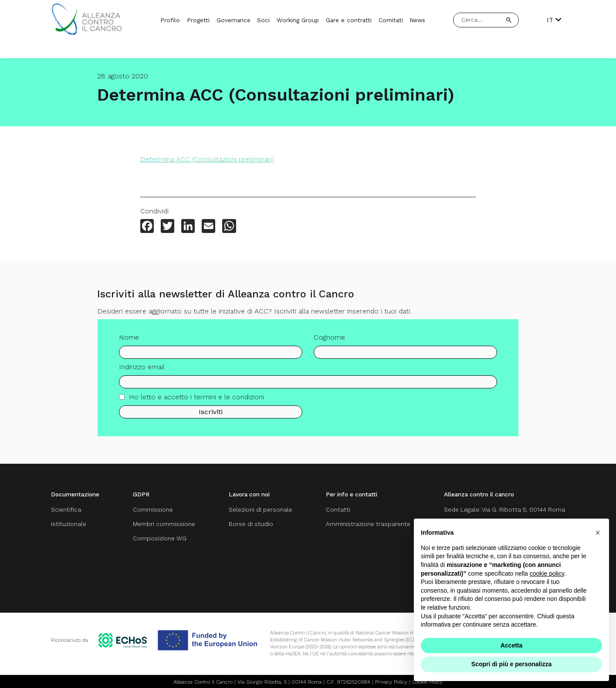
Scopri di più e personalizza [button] (511, 664)
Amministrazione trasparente (368, 523)
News (417, 20)
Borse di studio (251, 523)
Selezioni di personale (261, 509)
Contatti (338, 509)
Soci (263, 20)
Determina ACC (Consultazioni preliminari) (207, 159)
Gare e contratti (349, 20)
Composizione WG (160, 537)
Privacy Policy (391, 680)
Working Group (298, 20)
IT (554, 20)
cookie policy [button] (547, 573)
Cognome (329, 342)
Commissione (153, 509)
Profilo (170, 20)
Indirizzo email (142, 373)
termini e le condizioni (229, 402)
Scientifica (66, 509)
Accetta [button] (512, 645)
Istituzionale (69, 523)
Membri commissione (164, 523)
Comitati (391, 20)
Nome (129, 342)
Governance (234, 20)
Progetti (198, 20)
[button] (598, 533)
